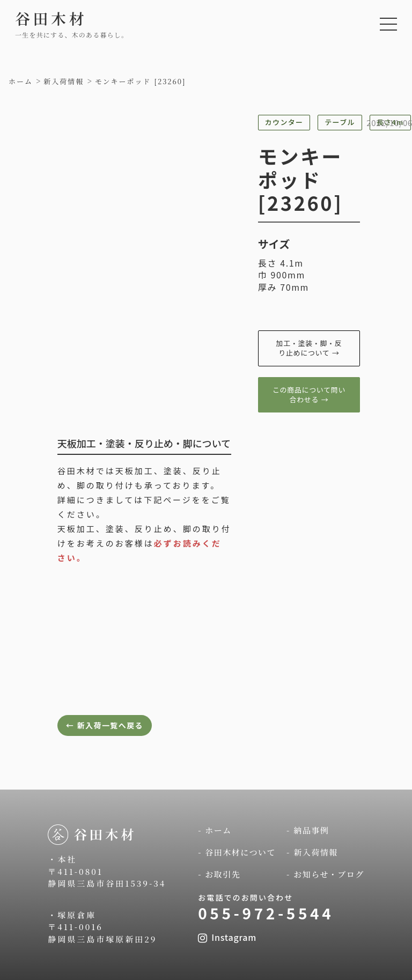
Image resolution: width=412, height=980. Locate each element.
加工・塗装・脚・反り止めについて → (309, 348)
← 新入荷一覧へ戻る (105, 725)
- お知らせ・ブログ (325, 874)
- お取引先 (219, 874)
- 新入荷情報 (312, 852)
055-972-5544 (266, 913)
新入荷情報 (64, 82)
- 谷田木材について (237, 852)
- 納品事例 (308, 830)
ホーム (21, 82)
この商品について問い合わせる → (309, 395)
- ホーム (215, 830)
